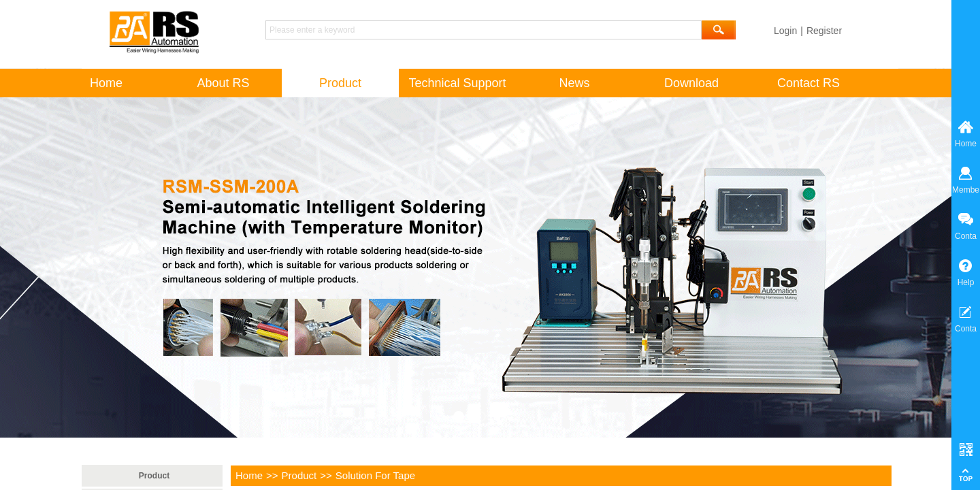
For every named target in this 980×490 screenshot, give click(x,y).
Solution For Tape (375, 475)
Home (249, 475)
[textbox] (484, 30)
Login (785, 31)
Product (299, 475)
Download (691, 83)
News (574, 83)
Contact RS (808, 83)
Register (824, 31)
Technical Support (457, 83)
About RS (223, 83)
